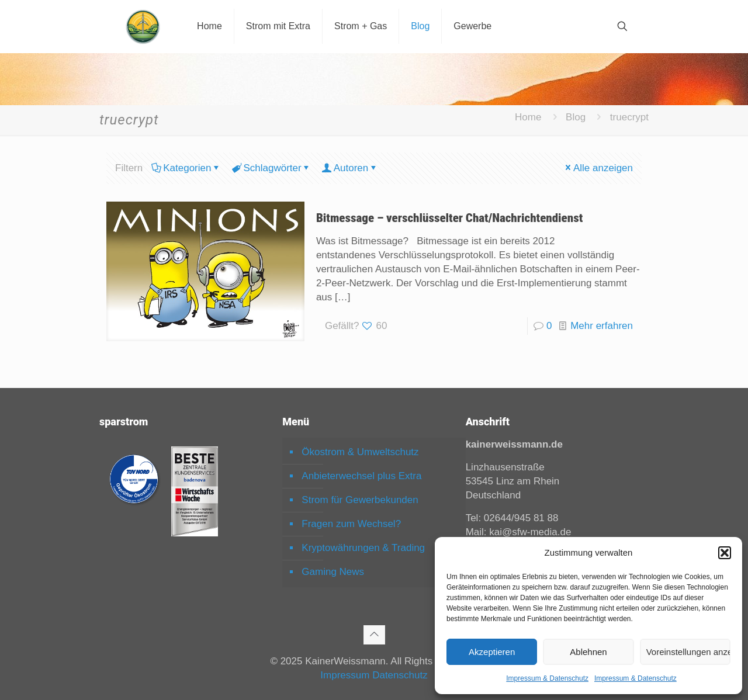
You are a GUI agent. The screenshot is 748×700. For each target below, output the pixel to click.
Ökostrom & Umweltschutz (360, 452)
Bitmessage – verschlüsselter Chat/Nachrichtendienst (449, 218)
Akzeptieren (492, 652)
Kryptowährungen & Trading (363, 548)
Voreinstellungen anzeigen (688, 652)
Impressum (345, 675)
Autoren (350, 168)
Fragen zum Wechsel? (351, 524)
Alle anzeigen (598, 168)
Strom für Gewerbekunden (360, 500)
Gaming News (333, 572)
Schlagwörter (271, 168)
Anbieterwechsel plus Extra (361, 476)
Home (528, 117)
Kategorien (186, 168)
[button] (725, 553)
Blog (576, 117)
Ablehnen (588, 652)
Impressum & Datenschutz (547, 678)
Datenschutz (400, 675)
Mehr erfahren (602, 326)
